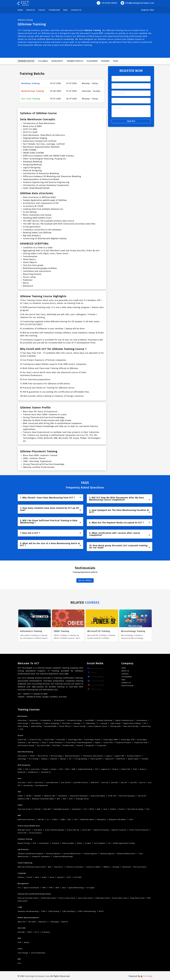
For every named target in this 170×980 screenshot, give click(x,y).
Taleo (44, 743)
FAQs (116, 61)
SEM (67, 769)
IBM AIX (41, 820)
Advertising (146, 726)
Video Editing (23, 726)
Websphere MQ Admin (117, 820)
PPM (51, 888)
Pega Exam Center (137, 898)
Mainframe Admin (87, 820)
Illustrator (66, 723)
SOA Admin (38, 830)
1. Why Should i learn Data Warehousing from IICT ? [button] (51, 498)
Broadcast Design (75, 720)
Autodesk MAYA (50, 726)
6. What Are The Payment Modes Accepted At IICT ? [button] (120, 523)
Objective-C (43, 922)
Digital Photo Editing (132, 723)
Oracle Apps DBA (75, 740)
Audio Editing (36, 726)
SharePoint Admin (98, 796)
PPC (97, 769)
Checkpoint (76, 809)
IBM (19, 815)
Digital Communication (124, 720)
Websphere (101, 820)
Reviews (106, 61)
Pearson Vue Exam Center (28, 898)
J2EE (30, 783)
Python (113, 809)
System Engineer (91, 854)
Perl (148, 809)
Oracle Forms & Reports (139, 830)
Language (22, 873)
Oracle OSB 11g (73, 830)
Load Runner (44, 843)
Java (20, 778)
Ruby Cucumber (68, 843)
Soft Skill (77, 877)
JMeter (80, 843)
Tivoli (131, 820)
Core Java (22, 783)
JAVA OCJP (95, 783)
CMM (57, 888)
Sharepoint (63, 796)
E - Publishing (89, 723)
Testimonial (54, 10)
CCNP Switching (69, 911)
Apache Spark (133, 759)
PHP (19, 938)
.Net (19, 792)
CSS (27, 769)
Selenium (56, 843)
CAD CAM (21, 932)
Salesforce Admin (93, 867)
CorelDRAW (89, 720)
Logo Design (115, 723)
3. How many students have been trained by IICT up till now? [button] (51, 509)
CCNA (43, 911)
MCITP (101, 911)
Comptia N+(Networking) (63, 857)
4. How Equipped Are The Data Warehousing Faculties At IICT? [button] (120, 511)
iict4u (92, 673)
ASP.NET (38, 796)
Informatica (23, 756)
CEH (85, 809)
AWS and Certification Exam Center (32, 867)
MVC (59, 799)
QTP (35, 843)
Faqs (65, 10)
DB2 (69, 820)
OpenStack (127, 867)
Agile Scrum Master (32, 888)
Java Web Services (81, 783)
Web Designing (24, 765)
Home (20, 10)
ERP (19, 959)
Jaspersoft (109, 759)
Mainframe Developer (27, 820)
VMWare (107, 867)
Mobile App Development (28, 918)
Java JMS (115, 783)
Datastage (22, 759)
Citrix (20, 949)
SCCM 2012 (112, 796)
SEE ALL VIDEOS (85, 580)
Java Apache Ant (41, 785)
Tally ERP (47, 809)
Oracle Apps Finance (92, 740)
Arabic (44, 877)
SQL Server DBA (43, 745)
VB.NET (29, 796)
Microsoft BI (43, 756)
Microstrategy (57, 756)
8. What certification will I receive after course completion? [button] (120, 534)
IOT (70, 759)
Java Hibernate (52, 783)
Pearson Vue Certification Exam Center (34, 894)
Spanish (60, 877)
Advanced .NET (50, 796)
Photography (116, 726)
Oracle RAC (61, 740)
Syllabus (43, 61)
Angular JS (105, 769)
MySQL (27, 942)
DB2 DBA (56, 745)
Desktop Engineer (53, 854)
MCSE (92, 809)
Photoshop (22, 720)
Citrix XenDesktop (38, 953)
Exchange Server (82, 799)
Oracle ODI (22, 833)
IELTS (69, 877)
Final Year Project (25, 809)
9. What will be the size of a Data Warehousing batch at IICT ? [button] (51, 544)
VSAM (63, 820)
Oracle (20, 735)
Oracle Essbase (35, 833)
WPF (71, 799)
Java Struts (39, 783)
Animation (34, 720)
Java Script (35, 769)
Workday (116, 867)
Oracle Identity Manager (55, 830)
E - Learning (102, 723)
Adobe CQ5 (126, 769)
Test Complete (100, 843)
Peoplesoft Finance (123, 743)
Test (19, 963)
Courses (125, 674)
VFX (145, 723)
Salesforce (59, 867)
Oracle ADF (86, 830)
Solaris (122, 809)
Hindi (37, 877)
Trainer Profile (75, 61)
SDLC (64, 888)
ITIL (20, 888)
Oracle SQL (22, 740)
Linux (105, 809)
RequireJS (22, 772)
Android (64, 922)
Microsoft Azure (140, 867)
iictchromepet (96, 681)
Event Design (23, 723)
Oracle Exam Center (120, 898)
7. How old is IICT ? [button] (51, 533)
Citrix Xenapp (23, 953)
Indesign (77, 723)
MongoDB (90, 745)
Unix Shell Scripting (135, 809)
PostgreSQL (101, 745)
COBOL (55, 820)
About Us (31, 10)
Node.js (116, 769)
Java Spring (28, 785)
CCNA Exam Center (102, 898)
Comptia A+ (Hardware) (41, 857)
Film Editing (36, 723)
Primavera (46, 932)
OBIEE (32, 756)
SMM (74, 769)
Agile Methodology (76, 888)
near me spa (23, 967)
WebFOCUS (121, 759)
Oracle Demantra (56, 743)
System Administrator (72, 854)
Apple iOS (22, 922)
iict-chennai (95, 668)
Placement (92, 61)
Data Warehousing (25, 752)
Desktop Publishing (105, 720)
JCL (48, 820)
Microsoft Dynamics (127, 796)
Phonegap (55, 922)
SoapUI (88, 843)
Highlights (57, 61)
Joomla (54, 769)
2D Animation (46, 720)
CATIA (30, 932)
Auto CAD (22, 928)
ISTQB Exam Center (48, 898)
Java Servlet (66, 783)
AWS (50, 867)
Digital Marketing (85, 769)
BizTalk (37, 809)
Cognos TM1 (119, 756)
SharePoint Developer (79, 796)
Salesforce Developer (75, 867)
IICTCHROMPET (96, 677)
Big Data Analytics (72, 756)
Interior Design (80, 726)
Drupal (45, 769)
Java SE (142, 783)
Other (20, 805)
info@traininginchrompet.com (137, 3)
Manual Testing (24, 843)
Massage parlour (49, 967)
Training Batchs (26, 61)
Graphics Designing (51, 723)
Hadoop (44, 759)
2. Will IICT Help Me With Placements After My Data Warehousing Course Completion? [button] (120, 499)
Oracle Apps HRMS (111, 740)
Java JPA (133, 783)
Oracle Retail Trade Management (79, 743)
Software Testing (25, 839)
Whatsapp (94, 689)
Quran (52, 877)
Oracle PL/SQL (36, 740)
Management (23, 884)
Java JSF (124, 783)
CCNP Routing (54, 911)
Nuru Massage (62, 967)
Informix (80, 745)
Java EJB (105, 783)
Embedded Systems (61, 809)
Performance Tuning (26, 745)
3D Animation (59, 720)
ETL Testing (34, 759)
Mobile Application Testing (124, 843)
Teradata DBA (68, 745)
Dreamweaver (142, 720)
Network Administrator (126, 854)
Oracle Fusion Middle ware (29, 826)
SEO (61, 769)
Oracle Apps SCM (128, 740)
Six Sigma (90, 888)
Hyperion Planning (101, 830)
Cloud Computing (25, 863)
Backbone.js (33, 772)
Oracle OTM (108, 743)
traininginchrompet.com (37, 976)
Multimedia (23, 716)
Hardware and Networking (28, 911)
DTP (21, 729)
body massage (35, 967)
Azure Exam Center (85, 898)
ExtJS (135, 769)
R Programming (81, 759)
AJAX (99, 809)
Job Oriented (23, 849)
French (29, 877)
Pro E (37, 932)
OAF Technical (34, 743)
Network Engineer (107, 854)
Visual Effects (65, 726)
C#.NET (21, 796)
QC (109, 843)
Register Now (148, 10)
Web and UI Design (131, 726)
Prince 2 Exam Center (67, 898)
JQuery (143, 769)
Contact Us (76, 10)
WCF (65, 799)
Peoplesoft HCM (141, 743)
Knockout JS (46, 772)
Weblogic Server (25, 830)
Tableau (63, 759)
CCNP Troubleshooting (87, 911)
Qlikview (54, 759)
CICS (76, 820)
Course (42, 10)
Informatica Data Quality (93, 756)
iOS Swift (32, 922)
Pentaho (145, 759)
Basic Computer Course (98, 726)
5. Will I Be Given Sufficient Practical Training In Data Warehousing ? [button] (51, 522)
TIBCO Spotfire (96, 759)
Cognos (109, 756)
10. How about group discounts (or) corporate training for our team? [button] (120, 547)
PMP (44, 888)
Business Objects (134, 756)
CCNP (20, 907)
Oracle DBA (49, 740)
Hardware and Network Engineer (31, 854)
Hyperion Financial (119, 830)
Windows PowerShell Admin (43, 799)
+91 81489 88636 (107, 3)
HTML (20, 769)
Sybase (98, 743)
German (21, 877)
